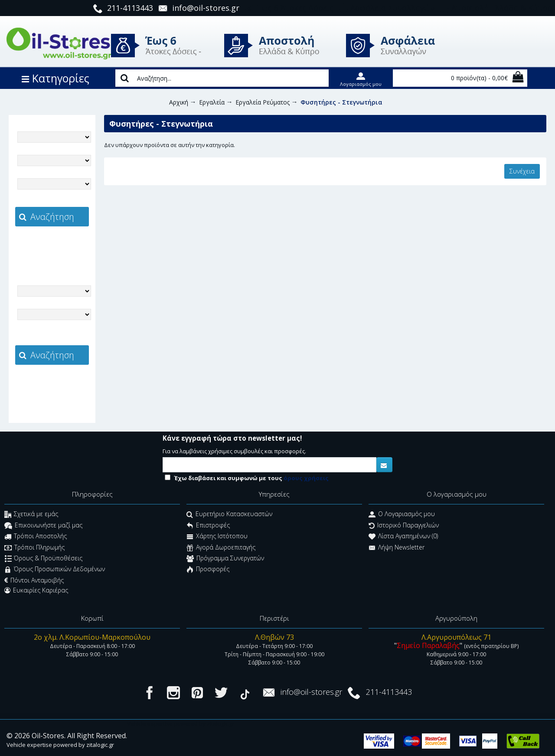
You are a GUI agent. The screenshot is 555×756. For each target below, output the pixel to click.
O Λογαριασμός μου (402, 515)
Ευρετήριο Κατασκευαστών (229, 515)
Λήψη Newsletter (397, 548)
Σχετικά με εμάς (31, 515)
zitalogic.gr (70, 245)
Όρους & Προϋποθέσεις (44, 559)
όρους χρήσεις (306, 478)
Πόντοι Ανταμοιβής (34, 580)
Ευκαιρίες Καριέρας (36, 590)
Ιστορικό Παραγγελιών (404, 526)
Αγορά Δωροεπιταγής (221, 548)
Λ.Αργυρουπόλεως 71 (456, 637)
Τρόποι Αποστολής (36, 537)
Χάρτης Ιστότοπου (217, 537)
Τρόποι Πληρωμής (34, 548)
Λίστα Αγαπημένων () (403, 537)
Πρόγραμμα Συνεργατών (225, 559)
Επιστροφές (208, 526)
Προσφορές (208, 570)
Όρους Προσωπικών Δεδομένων (55, 570)
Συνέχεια (522, 171)
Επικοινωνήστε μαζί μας (43, 526)
